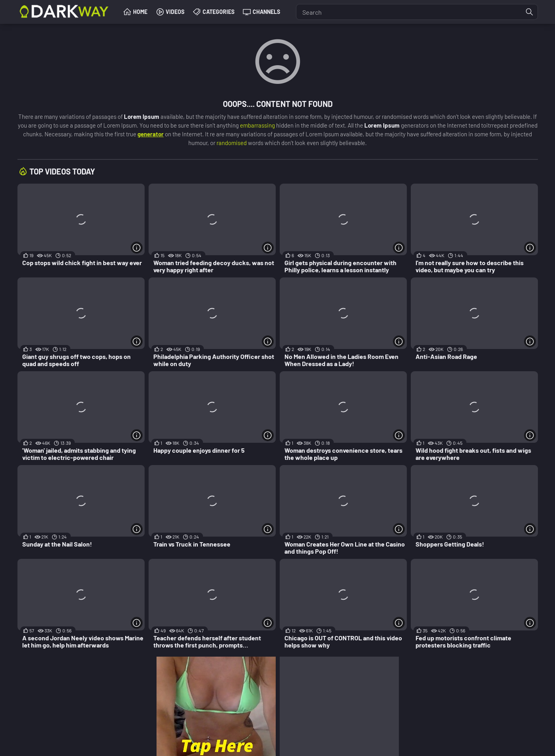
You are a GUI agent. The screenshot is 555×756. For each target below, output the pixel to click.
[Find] (530, 12)
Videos (175, 12)
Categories (219, 12)
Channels (266, 12)
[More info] (137, 248)
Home (140, 12)
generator (151, 134)
